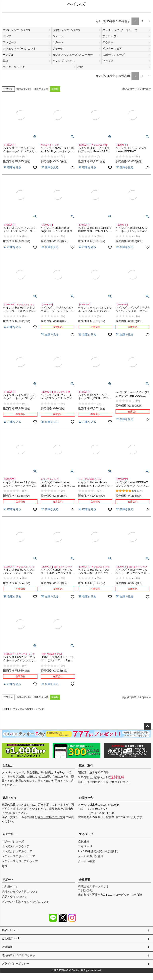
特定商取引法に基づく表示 (18, 959)
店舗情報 (7, 950)
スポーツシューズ (13, 841)
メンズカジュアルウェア (17, 851)
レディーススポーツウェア (18, 856)
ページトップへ (147, 726)
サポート (8, 880)
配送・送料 (86, 766)
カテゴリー (9, 834)
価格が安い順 (24, 89)
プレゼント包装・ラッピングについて (25, 902)
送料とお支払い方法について (20, 892)
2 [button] (142, 21)
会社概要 (84, 880)
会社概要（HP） (12, 940)
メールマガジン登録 (91, 856)
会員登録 (84, 841)
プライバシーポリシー (16, 969)
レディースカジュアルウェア (20, 861)
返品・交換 (9, 798)
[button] (149, 21)
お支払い (8, 766)
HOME (6, 709)
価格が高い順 (41, 89)
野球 (4, 866)
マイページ (86, 834)
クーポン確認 (86, 861)
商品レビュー (10, 930)
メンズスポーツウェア (16, 846)
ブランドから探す (22, 709)
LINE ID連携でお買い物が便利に (98, 851)
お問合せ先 (86, 798)
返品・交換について (50, 817)
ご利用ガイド (57, 781)
